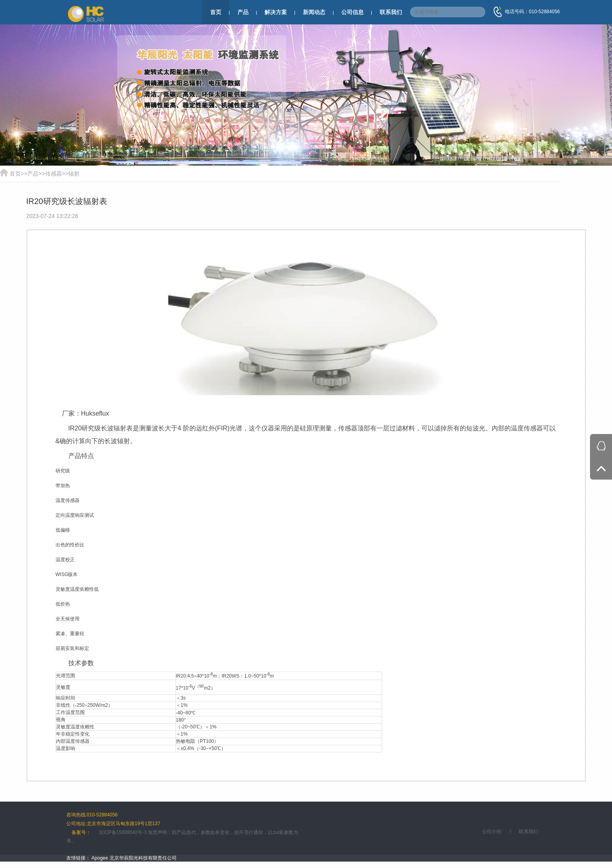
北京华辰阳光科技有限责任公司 (143, 858)
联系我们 (391, 12)
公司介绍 (492, 832)
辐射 (74, 174)
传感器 (54, 174)
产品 (243, 12)
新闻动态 (314, 12)
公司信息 (353, 12)
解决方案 (276, 12)
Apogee (100, 858)
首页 (216, 12)
